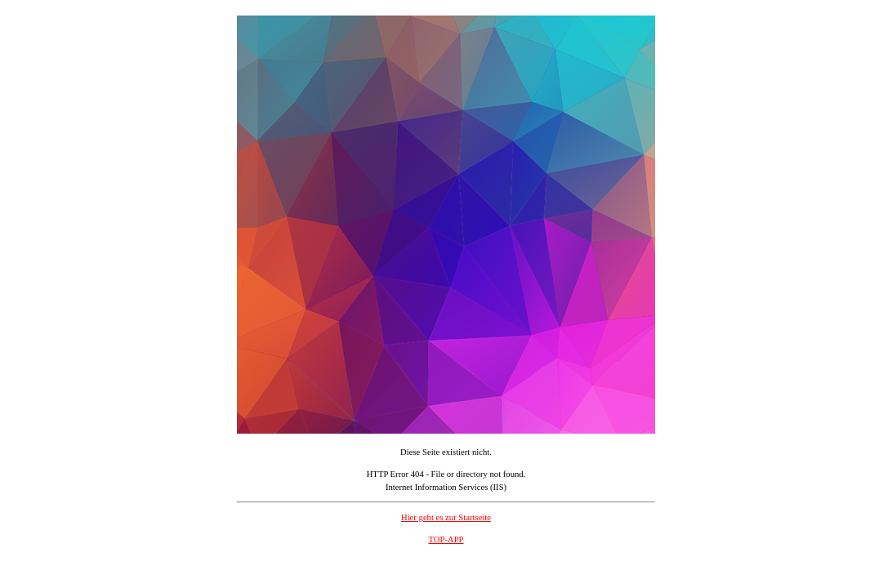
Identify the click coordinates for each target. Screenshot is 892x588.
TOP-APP (446, 539)
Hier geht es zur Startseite (446, 517)
